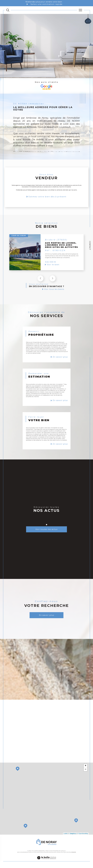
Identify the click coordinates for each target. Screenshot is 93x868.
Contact (90, 245)
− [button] (86, 770)
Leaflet (66, 834)
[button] (53, 278)
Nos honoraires (22, 853)
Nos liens (57, 853)
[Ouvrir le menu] (80, 10)
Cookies (73, 853)
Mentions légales (42, 853)
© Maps (73, 834)
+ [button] (86, 766)
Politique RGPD (65, 853)
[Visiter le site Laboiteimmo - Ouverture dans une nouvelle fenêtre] (46, 861)
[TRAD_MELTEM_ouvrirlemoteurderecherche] (8, 10)
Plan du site (32, 853)
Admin (51, 853)
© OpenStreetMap (83, 834)
